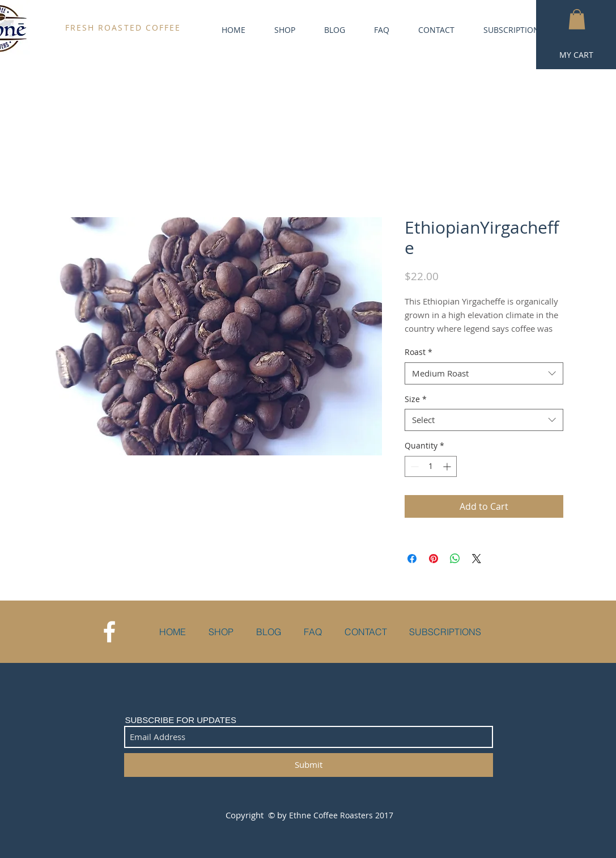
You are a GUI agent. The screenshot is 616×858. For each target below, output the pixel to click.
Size (416, 399)
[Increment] (448, 466)
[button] (577, 19)
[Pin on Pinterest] (434, 559)
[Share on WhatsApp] (455, 559)
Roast (419, 352)
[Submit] (309, 765)
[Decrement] (413, 466)
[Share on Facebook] (412, 559)
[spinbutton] (431, 466)
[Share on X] (477, 559)
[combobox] (484, 373)
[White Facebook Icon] (109, 632)
